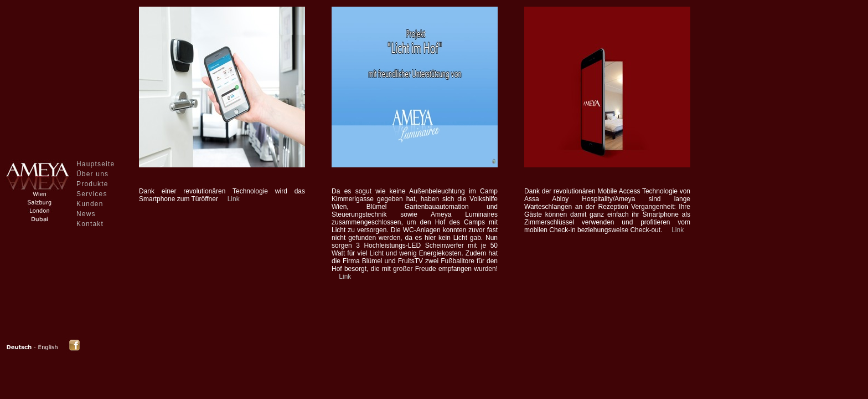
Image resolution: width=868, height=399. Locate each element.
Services (92, 194)
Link (234, 199)
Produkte (92, 184)
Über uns (92, 174)
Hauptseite (95, 164)
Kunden (90, 204)
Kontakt (90, 224)
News (86, 214)
